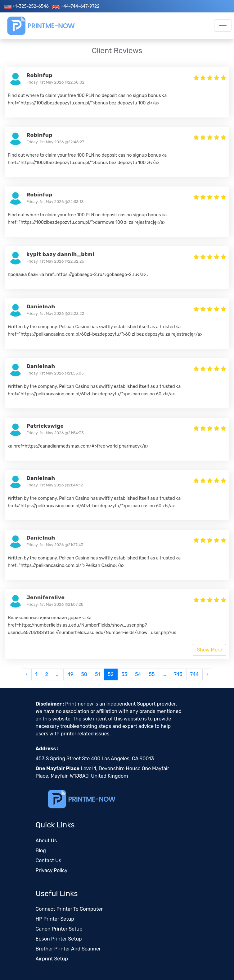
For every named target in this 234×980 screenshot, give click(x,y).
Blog (41, 851)
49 (70, 674)
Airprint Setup (52, 959)
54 (138, 674)
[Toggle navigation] (223, 25)
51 (97, 674)
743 (178, 674)
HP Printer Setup (55, 919)
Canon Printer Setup (59, 929)
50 (84, 674)
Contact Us (49, 860)
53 (124, 674)
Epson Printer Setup (59, 939)
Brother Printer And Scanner (68, 949)
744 (195, 674)
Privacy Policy (52, 870)
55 (152, 674)
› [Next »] (207, 674)
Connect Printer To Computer (69, 909)
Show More (209, 650)
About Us (46, 841)
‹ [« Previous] (27, 674)
